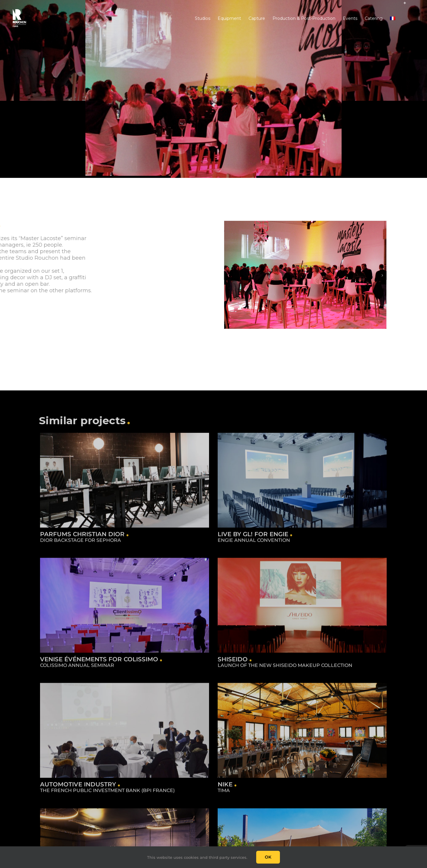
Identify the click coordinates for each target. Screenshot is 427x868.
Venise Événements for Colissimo (122, 650)
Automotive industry (90, 772)
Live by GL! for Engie (247, 537)
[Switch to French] (393, 18)
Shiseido (215, 659)
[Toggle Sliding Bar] (405, 18)
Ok (268, 857)
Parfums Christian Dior (82, 537)
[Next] (382, 275)
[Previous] (228, 275)
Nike (231, 772)
